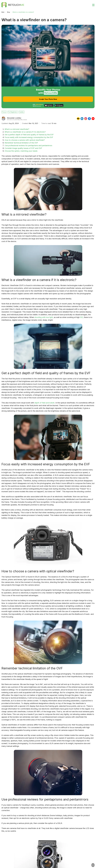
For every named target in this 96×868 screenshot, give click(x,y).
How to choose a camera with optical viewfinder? (25, 140)
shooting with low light (44, 317)
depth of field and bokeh (44, 403)
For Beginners (13, 112)
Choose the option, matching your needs (21, 151)
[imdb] (78, 119)
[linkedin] (82, 119)
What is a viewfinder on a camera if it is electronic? (25, 132)
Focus (4, 112)
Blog (8, 12)
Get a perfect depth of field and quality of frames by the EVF (29, 135)
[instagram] (86, 119)
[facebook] (89, 119)
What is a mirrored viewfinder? (17, 129)
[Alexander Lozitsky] (3, 119)
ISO (81, 317)
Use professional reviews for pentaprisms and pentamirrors (28, 145)
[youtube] (93, 119)
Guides (21, 112)
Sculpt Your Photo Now (48, 99)
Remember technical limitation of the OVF (21, 143)
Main (3, 12)
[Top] (93, 865)
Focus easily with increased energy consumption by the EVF (29, 137)
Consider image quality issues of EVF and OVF (23, 148)
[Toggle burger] (92, 5)
